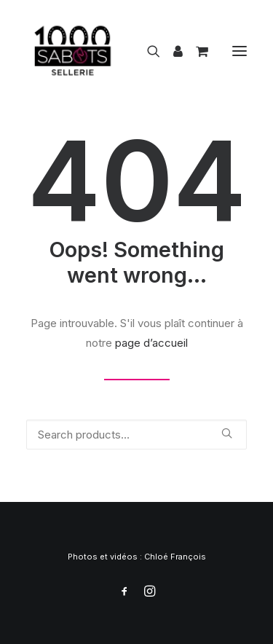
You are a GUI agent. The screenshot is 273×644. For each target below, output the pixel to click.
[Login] (171, 51)
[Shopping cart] (195, 51)
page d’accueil (151, 343)
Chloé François (175, 557)
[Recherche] (147, 51)
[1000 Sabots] (73, 51)
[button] (240, 51)
